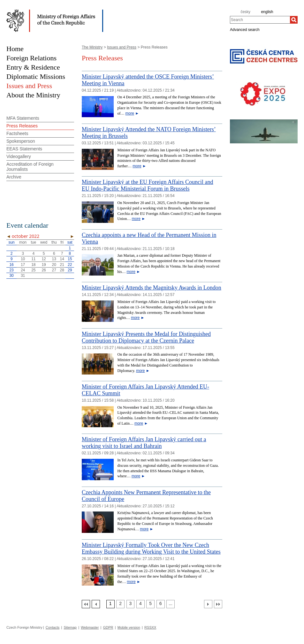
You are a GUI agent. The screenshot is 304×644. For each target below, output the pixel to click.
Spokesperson (21, 141)
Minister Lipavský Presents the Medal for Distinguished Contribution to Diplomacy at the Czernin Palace (146, 337)
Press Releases (22, 126)
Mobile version (129, 627)
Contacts (53, 627)
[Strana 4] (141, 604)
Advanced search (245, 29)
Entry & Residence (33, 67)
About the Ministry (33, 95)
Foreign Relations (31, 58)
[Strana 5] (150, 604)
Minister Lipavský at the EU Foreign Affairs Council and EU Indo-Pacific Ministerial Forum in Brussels (148, 185)
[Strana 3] (131, 604)
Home (15, 49)
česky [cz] (245, 12)
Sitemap (70, 627)
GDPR (108, 627)
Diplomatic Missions (36, 76)
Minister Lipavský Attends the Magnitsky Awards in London (152, 288)
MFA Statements (23, 118)
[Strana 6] (161, 604)
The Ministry (92, 47)
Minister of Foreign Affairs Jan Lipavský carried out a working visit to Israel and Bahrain (144, 443)
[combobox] (260, 20)
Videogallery (19, 156)
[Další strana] (208, 604)
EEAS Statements (24, 149)
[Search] (294, 20)
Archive (14, 177)
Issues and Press (122, 47)
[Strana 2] (120, 604)
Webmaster (90, 627)
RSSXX (150, 627)
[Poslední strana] (218, 604)
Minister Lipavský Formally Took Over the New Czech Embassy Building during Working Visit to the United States (151, 548)
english (267, 12)
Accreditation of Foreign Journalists (30, 167)
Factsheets (17, 133)
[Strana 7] (171, 604)
